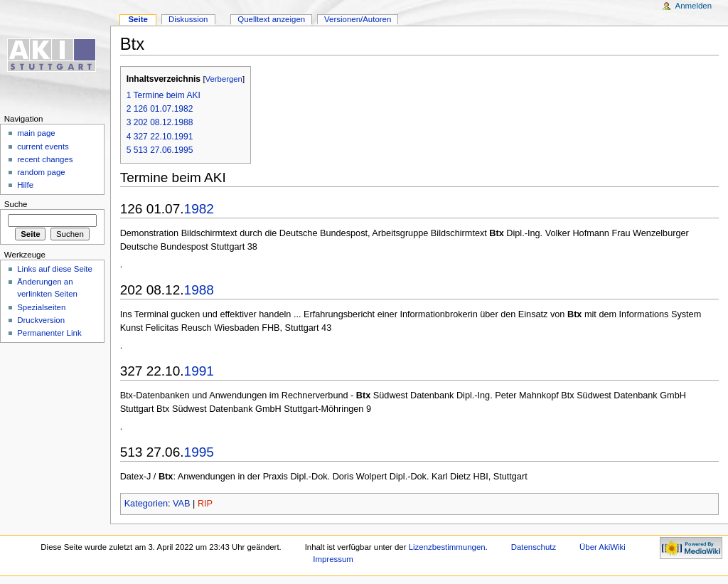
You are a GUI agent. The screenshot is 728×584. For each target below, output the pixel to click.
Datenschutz (534, 547)
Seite (138, 19)
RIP (205, 504)
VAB (181, 504)
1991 (199, 371)
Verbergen (224, 79)
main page (36, 133)
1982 (199, 209)
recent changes (45, 159)
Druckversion (41, 320)
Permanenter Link (49, 333)
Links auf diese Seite (55, 269)
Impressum (333, 559)
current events (43, 147)
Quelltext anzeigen (271, 19)
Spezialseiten (41, 307)
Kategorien (146, 504)
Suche (16, 204)
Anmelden (694, 6)
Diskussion (188, 19)
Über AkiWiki (603, 547)
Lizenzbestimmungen (447, 547)
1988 (199, 290)
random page (41, 172)
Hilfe (25, 185)
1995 (199, 452)
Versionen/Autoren (358, 19)
